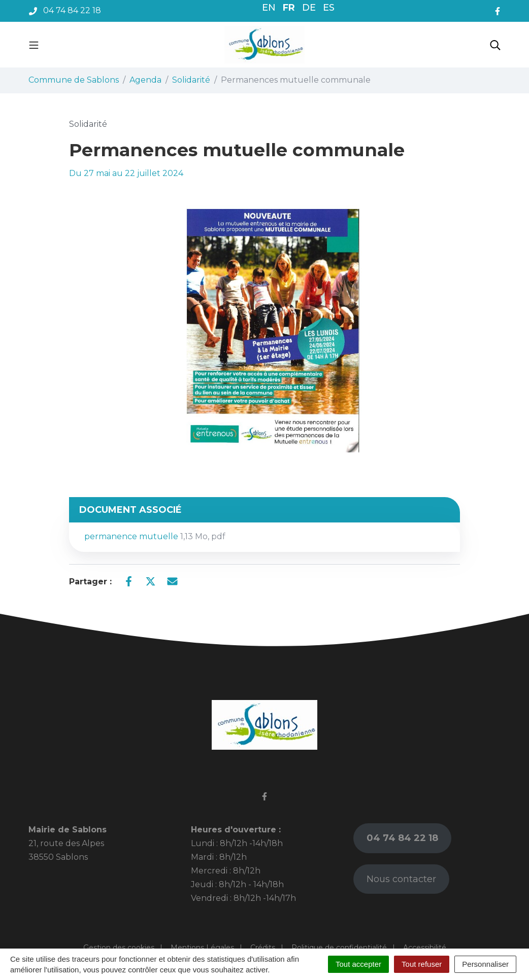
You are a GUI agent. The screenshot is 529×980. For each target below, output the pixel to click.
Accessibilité (425, 948)
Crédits (263, 948)
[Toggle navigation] (34, 45)
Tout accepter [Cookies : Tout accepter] (358, 964)
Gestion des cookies (119, 948)
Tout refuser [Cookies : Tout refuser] (422, 964)
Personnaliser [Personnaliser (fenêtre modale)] (485, 964)
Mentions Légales (202, 948)
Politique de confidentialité (339, 948)
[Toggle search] (495, 45)
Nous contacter (401, 879)
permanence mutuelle (155, 536)
